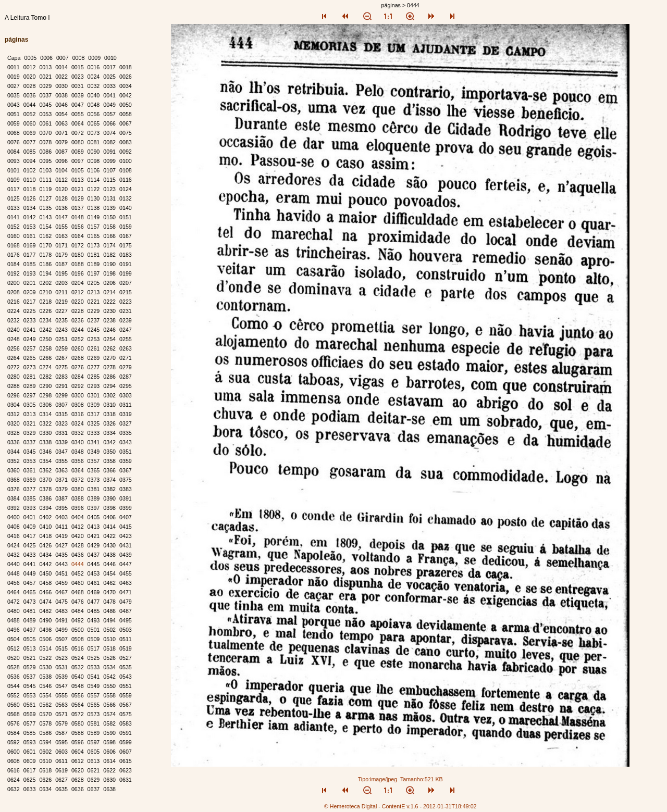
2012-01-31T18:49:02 (450, 806)
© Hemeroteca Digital (350, 806)
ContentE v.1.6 (400, 806)
